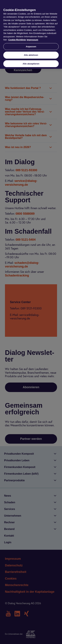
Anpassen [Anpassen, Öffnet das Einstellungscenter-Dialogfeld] (31, 47)
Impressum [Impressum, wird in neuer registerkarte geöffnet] (32, 40)
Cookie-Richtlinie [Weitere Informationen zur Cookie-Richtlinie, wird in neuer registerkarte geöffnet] (17, 40)
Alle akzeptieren (31, 64)
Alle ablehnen (31, 55)
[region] (31, 34)
